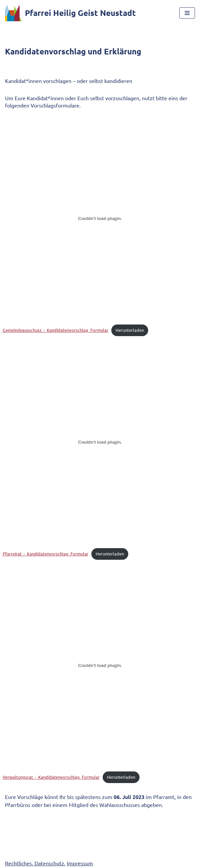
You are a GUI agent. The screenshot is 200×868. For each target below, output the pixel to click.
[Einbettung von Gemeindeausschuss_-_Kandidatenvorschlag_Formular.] (100, 219)
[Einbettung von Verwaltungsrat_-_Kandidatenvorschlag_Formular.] (100, 666)
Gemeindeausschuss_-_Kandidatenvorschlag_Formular (55, 330)
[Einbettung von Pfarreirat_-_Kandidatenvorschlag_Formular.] (100, 442)
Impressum (80, 863)
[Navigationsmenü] (187, 13)
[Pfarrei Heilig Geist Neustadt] (70, 13)
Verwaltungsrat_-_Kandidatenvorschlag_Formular (51, 777)
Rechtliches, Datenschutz (35, 863)
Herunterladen (130, 330)
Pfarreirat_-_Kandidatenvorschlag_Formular (46, 554)
